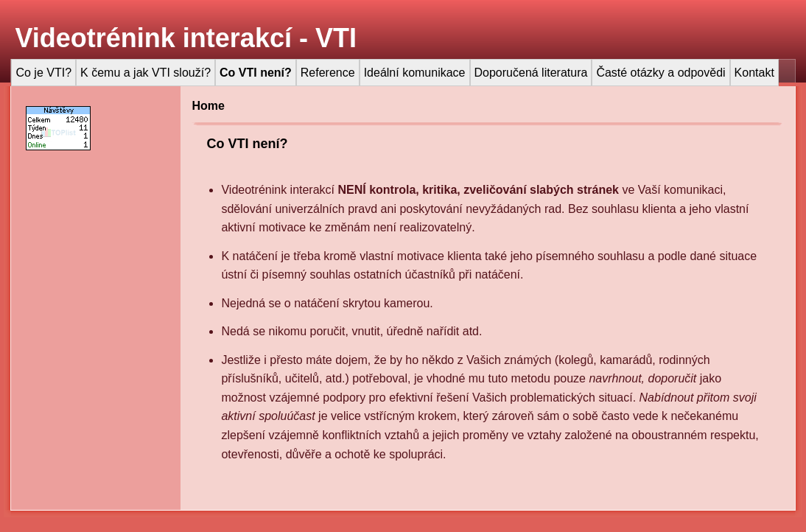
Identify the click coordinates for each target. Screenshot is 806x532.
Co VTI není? (256, 73)
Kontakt (754, 73)
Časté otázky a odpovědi (660, 73)
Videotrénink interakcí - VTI (185, 38)
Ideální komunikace (415, 73)
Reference (328, 73)
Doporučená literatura (531, 73)
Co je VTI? (43, 73)
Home (208, 106)
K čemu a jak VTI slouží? (146, 73)
